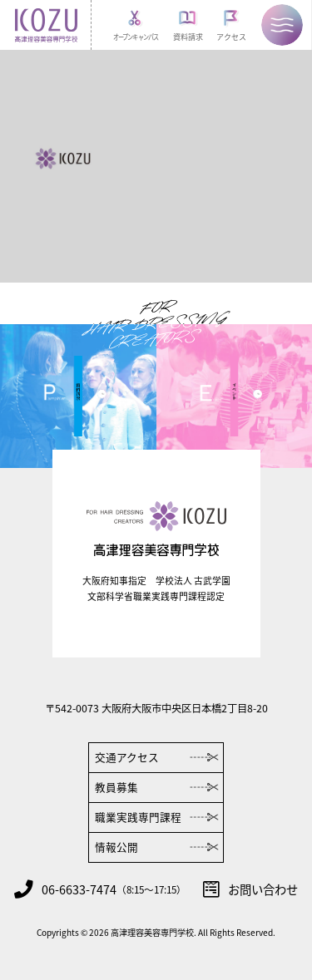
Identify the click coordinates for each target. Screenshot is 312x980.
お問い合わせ (250, 890)
